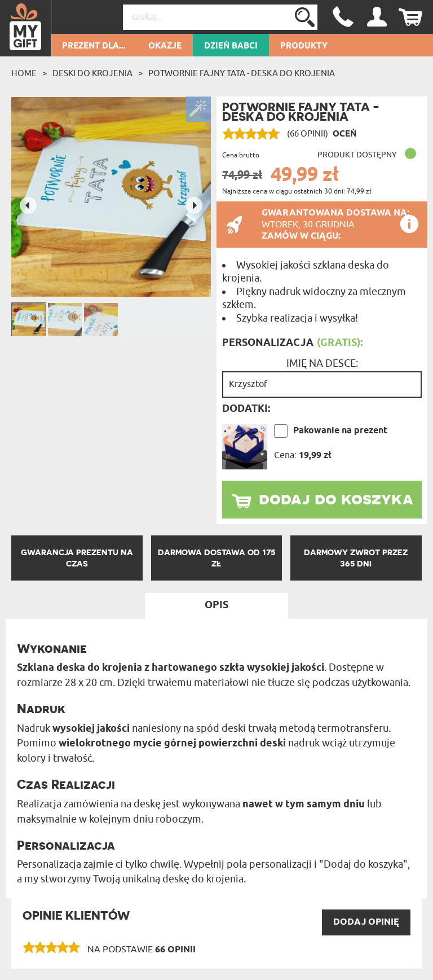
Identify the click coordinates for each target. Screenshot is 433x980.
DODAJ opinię (366, 922)
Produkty (304, 46)
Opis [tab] (216, 605)
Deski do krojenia (92, 73)
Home (24, 73)
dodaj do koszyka (336, 498)
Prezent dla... (94, 46)
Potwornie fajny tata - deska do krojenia (242, 73)
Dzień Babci (231, 46)
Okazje (165, 46)
